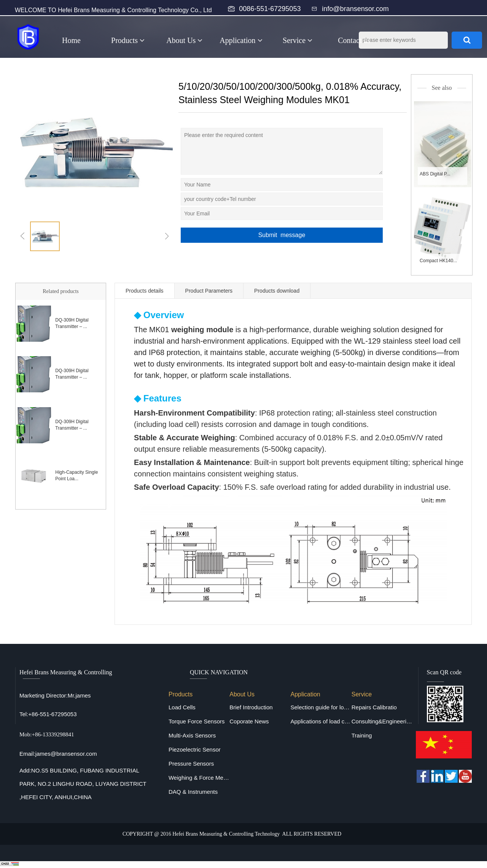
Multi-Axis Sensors (192, 735)
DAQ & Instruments (193, 792)
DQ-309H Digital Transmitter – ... (72, 323)
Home (71, 40)
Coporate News (249, 721)
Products (128, 40)
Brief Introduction (251, 707)
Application (241, 40)
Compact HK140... (438, 261)
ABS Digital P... (435, 174)
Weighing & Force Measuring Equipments (199, 778)
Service (298, 40)
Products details (145, 291)
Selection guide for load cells (321, 707)
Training (362, 735)
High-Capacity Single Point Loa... (76, 475)
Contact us (354, 40)
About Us (184, 40)
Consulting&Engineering (382, 721)
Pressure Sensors (191, 764)
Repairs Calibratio (374, 707)
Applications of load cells (321, 721)
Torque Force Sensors (197, 721)
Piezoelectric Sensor (195, 749)
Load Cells (182, 707)
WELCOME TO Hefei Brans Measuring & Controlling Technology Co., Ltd (113, 10)
